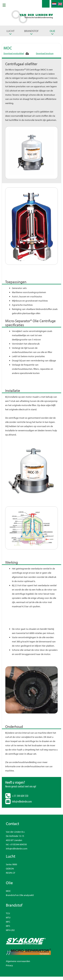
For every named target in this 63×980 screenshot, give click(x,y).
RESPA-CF (11, 873)
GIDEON (10, 869)
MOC (8, 891)
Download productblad (14, 53)
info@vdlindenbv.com (17, 849)
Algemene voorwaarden (18, 961)
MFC (8, 922)
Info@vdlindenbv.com (22, 801)
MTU (8, 917)
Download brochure (45, 53)
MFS (8, 926)
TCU (8, 913)
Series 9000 (11, 864)
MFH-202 (10, 930)
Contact (13, 824)
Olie (52, 31)
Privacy (9, 965)
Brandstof (31, 31)
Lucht (10, 31)
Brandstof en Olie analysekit (20, 895)
